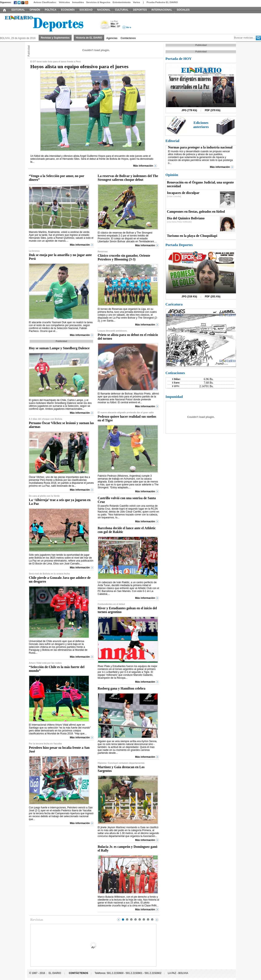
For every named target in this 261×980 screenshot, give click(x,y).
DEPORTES (140, 10)
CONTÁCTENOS (79, 973)
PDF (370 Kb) (213, 110)
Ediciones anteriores (201, 125)
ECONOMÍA (68, 10)
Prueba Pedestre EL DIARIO (162, 2)
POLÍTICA (51, 10)
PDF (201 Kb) (213, 297)
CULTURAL (122, 10)
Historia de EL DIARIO (89, 38)
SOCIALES (183, 10)
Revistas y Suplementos (55, 38)
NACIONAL (104, 10)
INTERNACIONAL (162, 10)
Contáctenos (128, 38)
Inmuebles (78, 2)
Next (157, 920)
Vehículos (64, 2)
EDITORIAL (18, 10)
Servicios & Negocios (98, 2)
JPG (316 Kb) (189, 297)
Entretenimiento (122, 2)
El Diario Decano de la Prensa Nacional (47, 23)
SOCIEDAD (86, 10)
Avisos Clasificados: (45, 2)
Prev (119, 920)
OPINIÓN (35, 10)
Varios (137, 2)
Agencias (112, 38)
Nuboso (105, 26)
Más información (143, 166)
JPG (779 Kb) (189, 110)
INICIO (5, 10)
